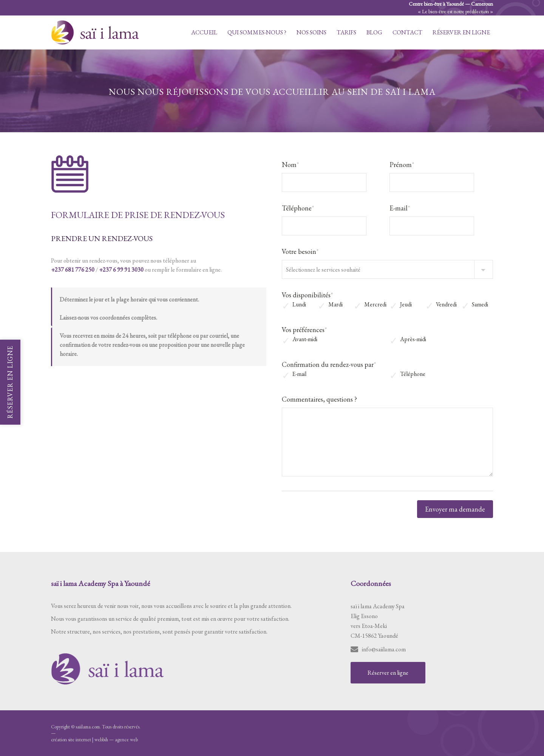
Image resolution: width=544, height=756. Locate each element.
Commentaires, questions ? (319, 399)
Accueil (204, 32)
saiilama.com (88, 727)
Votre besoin (300, 251)
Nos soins (311, 32)
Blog (374, 32)
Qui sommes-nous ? (257, 32)
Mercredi (375, 305)
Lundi (299, 305)
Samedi (480, 305)
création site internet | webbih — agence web (94, 740)
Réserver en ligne (461, 32)
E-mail (400, 208)
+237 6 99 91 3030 (121, 270)
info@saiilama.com (384, 649)
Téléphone (298, 208)
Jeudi (406, 305)
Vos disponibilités (308, 295)
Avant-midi (305, 339)
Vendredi (446, 305)
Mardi (335, 305)
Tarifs (346, 32)
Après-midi (413, 339)
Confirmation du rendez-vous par (329, 364)
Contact (407, 32)
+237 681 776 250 (73, 270)
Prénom (402, 165)
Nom (291, 165)
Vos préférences (304, 330)
